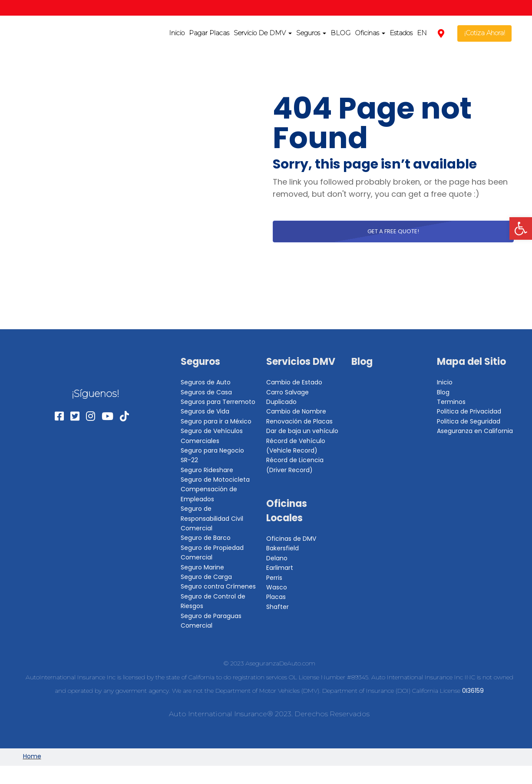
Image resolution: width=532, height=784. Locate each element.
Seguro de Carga (206, 577)
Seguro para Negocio (212, 450)
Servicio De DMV (263, 33)
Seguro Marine (202, 567)
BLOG (340, 33)
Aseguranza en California (475, 431)
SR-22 (189, 460)
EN (422, 33)
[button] (521, 228)
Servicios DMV (301, 362)
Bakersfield (283, 548)
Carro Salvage (287, 392)
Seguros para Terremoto (218, 402)
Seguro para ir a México (216, 421)
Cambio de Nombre (296, 411)
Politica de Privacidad (469, 411)
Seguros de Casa (206, 392)
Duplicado (281, 402)
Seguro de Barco (206, 538)
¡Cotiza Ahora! (485, 33)
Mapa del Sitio (471, 362)
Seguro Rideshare (207, 470)
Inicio (177, 33)
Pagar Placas (209, 33)
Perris (274, 578)
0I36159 (473, 691)
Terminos (451, 402)
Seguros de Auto (206, 382)
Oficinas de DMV (291, 539)
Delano (277, 558)
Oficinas (370, 33)
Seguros (311, 33)
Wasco (277, 587)
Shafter (278, 607)
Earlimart (280, 568)
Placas (276, 597)
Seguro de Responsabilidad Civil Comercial (212, 518)
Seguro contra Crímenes (218, 586)
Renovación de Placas (299, 421)
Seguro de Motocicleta (215, 480)
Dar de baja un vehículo (302, 431)
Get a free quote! (393, 231)
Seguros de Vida (205, 411)
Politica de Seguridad (469, 421)
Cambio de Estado (294, 382)
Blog (362, 362)
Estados (401, 33)
